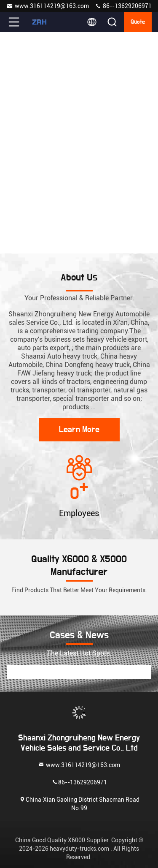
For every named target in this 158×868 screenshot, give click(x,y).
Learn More (79, 430)
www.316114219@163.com (48, 6)
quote (138, 22)
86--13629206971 (123, 6)
